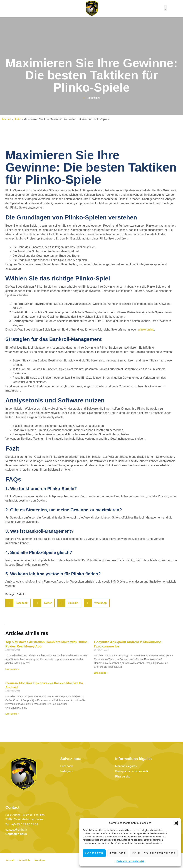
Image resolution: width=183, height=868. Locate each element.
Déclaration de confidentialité (130, 861)
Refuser (118, 853)
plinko (17, 119)
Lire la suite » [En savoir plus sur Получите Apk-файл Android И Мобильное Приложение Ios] (101, 673)
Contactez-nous (16, 834)
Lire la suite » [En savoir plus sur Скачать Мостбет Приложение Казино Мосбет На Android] (12, 714)
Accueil (6, 119)
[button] (176, 823)
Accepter (94, 853)
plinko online (146, 330)
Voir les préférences (154, 853)
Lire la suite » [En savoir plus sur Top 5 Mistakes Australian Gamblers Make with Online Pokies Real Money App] (12, 669)
